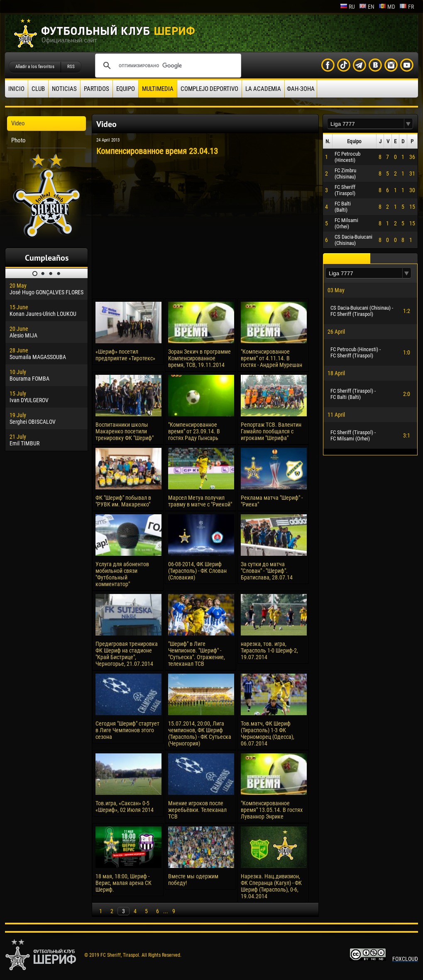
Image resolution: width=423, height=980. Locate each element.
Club (38, 89)
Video (18, 123)
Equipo (126, 89)
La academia (263, 89)
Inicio (16, 89)
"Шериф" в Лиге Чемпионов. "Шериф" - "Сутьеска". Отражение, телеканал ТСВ (197, 654)
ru (347, 7)
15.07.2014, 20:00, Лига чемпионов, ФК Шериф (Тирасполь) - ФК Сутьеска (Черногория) (200, 733)
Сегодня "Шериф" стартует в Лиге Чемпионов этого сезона (127, 730)
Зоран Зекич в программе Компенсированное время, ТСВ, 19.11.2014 (199, 358)
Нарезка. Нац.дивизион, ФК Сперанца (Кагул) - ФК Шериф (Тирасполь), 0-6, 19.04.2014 (271, 886)
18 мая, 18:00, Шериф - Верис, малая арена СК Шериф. (123, 883)
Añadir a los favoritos (35, 67)
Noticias (64, 89)
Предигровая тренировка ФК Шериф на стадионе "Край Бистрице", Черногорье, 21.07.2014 (127, 654)
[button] (408, 124)
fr (407, 7)
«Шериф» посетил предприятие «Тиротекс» (125, 355)
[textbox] (366, 124)
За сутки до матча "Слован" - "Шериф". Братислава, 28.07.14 (267, 571)
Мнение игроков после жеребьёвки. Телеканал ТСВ (197, 810)
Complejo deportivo (209, 89)
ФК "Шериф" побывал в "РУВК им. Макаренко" (123, 501)
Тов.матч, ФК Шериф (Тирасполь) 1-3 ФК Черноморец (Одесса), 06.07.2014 (268, 733)
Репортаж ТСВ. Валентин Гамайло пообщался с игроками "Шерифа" (271, 431)
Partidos (97, 89)
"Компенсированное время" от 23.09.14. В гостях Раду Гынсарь (194, 431)
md (387, 7)
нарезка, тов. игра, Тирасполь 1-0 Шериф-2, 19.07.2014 (269, 650)
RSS (71, 67)
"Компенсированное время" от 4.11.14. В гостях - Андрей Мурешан (271, 358)
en (367, 7)
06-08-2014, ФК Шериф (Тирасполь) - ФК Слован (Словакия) (197, 571)
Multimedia (158, 89)
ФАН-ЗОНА (301, 89)
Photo (18, 140)
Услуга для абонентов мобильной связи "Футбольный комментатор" (122, 574)
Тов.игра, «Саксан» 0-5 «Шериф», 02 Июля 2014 (125, 806)
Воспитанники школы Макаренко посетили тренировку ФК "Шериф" (125, 431)
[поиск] (167, 66)
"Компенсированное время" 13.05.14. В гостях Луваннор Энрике (272, 810)
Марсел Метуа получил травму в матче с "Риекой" (200, 501)
